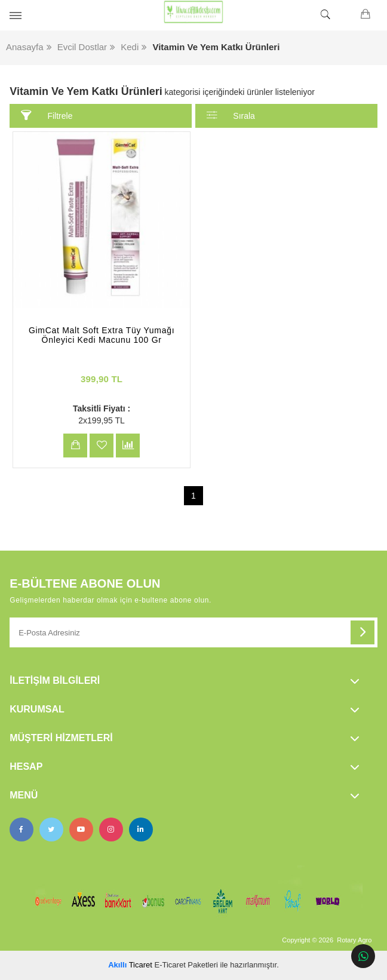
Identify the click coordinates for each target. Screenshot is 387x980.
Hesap (26, 767)
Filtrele (47, 116)
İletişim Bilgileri (55, 681)
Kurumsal (37, 709)
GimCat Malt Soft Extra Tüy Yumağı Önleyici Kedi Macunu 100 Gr (102, 335)
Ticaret (130, 965)
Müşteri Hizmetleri (61, 738)
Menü (24, 795)
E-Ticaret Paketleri (186, 965)
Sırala (231, 116)
